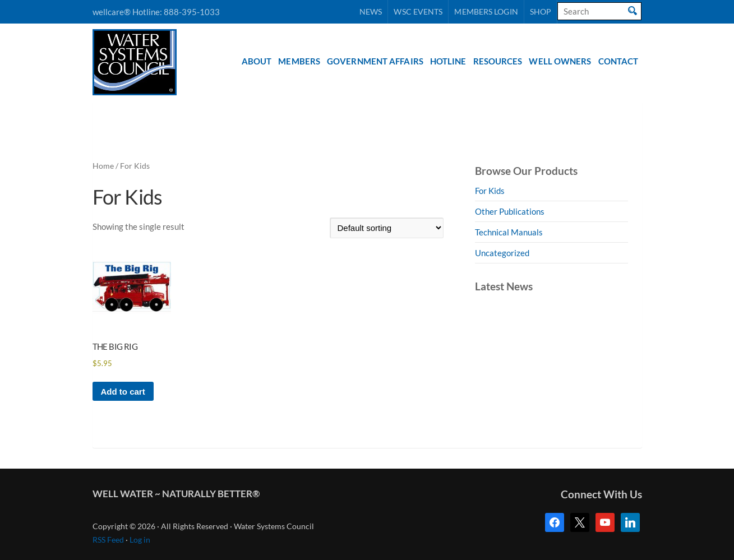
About (257, 61)
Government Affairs (375, 61)
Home (103, 166)
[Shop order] (387, 228)
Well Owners (560, 61)
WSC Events (418, 11)
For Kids (490, 191)
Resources (498, 61)
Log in (140, 540)
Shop (541, 11)
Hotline (448, 61)
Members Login (486, 11)
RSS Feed (108, 540)
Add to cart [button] (123, 392)
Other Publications (510, 211)
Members (299, 61)
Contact (618, 61)
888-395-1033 (192, 12)
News (371, 11)
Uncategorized (502, 253)
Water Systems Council (135, 62)
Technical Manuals (509, 232)
